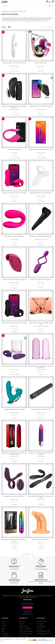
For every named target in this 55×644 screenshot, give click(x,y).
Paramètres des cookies (28, 614)
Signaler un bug (28, 613)
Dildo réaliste (41, 543)
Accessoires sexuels (41, 369)
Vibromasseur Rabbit (14, 66)
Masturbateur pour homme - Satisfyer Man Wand (41, 236)
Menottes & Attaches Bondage (41, 326)
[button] (27, 608)
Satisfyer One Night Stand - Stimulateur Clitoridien (14, 279)
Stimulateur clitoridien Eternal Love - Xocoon (14, 409)
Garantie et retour (27, 612)
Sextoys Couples (14, 196)
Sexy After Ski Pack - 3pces (41, 63)
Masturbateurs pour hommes (41, 239)
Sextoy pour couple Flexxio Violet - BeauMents (41, 279)
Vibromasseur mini (41, 153)
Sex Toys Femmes (41, 66)
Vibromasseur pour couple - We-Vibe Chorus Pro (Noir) (14, 323)
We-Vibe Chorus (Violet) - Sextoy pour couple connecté (14, 366)
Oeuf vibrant (14, 153)
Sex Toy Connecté (14, 369)
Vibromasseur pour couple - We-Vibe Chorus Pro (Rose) (14, 193)
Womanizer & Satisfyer (14, 283)
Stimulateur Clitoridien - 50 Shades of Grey (41, 409)
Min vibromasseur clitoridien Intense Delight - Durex (41, 149)
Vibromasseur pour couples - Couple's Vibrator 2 (14, 496)
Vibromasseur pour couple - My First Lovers (14, 236)
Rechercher (50, 6)
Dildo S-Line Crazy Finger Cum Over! (41, 540)
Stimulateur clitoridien (14, 109)
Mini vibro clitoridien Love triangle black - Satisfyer (41, 106)
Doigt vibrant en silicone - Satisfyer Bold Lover (41, 193)
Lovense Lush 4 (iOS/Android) (14, 149)
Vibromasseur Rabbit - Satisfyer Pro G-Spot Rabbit (14, 63)
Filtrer (3, 27)
